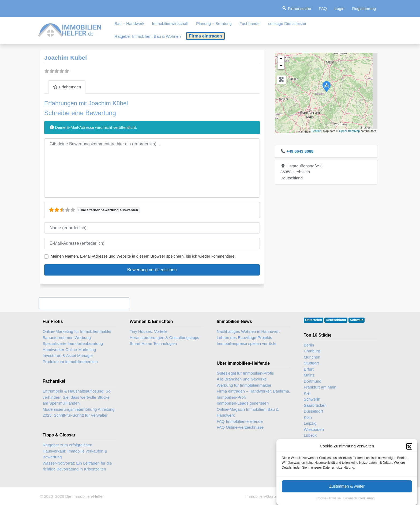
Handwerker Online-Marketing (69, 350)
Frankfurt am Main (320, 387)
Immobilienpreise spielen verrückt (247, 343)
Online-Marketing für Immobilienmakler (77, 331)
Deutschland (336, 320)
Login (340, 8)
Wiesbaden (314, 429)
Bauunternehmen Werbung (67, 338)
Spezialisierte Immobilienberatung (73, 343)
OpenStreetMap (350, 131)
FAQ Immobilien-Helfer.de (240, 421)
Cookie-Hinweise (329, 500)
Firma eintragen (205, 36)
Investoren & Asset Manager (68, 355)
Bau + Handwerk (129, 23)
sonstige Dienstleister (287, 23)
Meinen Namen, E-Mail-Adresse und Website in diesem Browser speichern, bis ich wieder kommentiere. (143, 256)
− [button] (281, 66)
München (312, 357)
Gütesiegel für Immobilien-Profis (245, 373)
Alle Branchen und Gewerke (242, 379)
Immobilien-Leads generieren (243, 403)
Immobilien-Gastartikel (265, 496)
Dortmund (313, 381)
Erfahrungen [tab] (67, 87)
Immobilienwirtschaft (170, 23)
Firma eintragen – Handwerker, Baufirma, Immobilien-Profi (253, 394)
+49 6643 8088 (300, 151)
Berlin (309, 345)
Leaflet (316, 131)
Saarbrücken (315, 405)
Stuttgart (311, 363)
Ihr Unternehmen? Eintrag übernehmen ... (84, 303)
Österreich (314, 320)
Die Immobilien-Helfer (84, 496)
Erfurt (309, 369)
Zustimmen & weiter (347, 488)
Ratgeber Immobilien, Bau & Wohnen (147, 36)
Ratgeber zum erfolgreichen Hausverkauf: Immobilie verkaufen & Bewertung (75, 451)
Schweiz (357, 320)
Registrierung (364, 8)
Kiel (307, 393)
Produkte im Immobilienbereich (70, 362)
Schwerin (312, 399)
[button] (409, 448)
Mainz (309, 375)
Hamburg (312, 351)
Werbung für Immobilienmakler (244, 385)
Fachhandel (250, 23)
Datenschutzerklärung (359, 500)
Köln (308, 417)
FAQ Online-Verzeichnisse (240, 427)
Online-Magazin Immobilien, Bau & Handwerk (248, 412)
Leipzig (310, 423)
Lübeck (310, 435)
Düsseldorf (313, 411)
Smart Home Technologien (153, 343)
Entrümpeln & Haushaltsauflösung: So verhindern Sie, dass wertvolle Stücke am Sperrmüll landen (76, 397)
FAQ (323, 8)
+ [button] (281, 59)
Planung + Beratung (214, 23)
